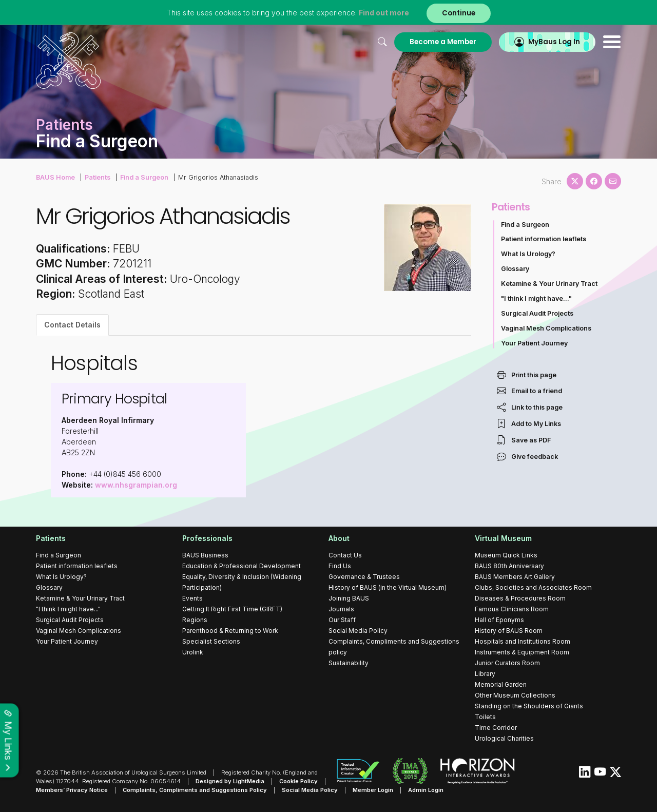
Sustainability (349, 663)
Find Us (340, 566)
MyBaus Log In (554, 42)
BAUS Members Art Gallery (515, 577)
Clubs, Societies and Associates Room (533, 587)
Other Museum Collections (515, 695)
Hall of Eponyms (499, 620)
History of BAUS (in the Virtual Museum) (388, 587)
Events (192, 598)
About (339, 538)
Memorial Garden (501, 684)
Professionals (207, 538)
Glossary (515, 269)
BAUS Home (55, 177)
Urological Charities (504, 738)
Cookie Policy (298, 781)
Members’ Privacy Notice (72, 790)
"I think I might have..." (536, 298)
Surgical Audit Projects (537, 313)
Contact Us (345, 555)
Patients (98, 177)
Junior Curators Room (507, 663)
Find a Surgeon (144, 177)
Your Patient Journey (534, 343)
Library (485, 674)
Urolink (193, 652)
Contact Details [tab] (72, 325)
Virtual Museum (503, 538)
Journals (341, 609)
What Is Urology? (528, 254)
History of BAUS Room (509, 631)
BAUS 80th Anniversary (509, 566)
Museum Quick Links (506, 555)
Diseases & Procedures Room (520, 598)
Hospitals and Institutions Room (523, 641)
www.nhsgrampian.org (136, 485)
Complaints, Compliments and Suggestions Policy (195, 790)
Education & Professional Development (241, 566)
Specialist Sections (211, 641)
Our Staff (342, 620)
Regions (195, 620)
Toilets (485, 717)
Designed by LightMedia (230, 781)
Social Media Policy (358, 631)
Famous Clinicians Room (512, 609)
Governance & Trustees (364, 577)
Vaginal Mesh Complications (546, 328)
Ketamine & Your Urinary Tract (549, 284)
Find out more (384, 13)
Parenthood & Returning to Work (230, 631)
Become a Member (443, 42)
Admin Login (426, 790)
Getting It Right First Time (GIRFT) (232, 609)
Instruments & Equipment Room (522, 652)
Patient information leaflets (544, 239)
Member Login (373, 790)
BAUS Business (205, 555)
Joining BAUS (349, 598)
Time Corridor (496, 728)
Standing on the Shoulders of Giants (529, 706)
